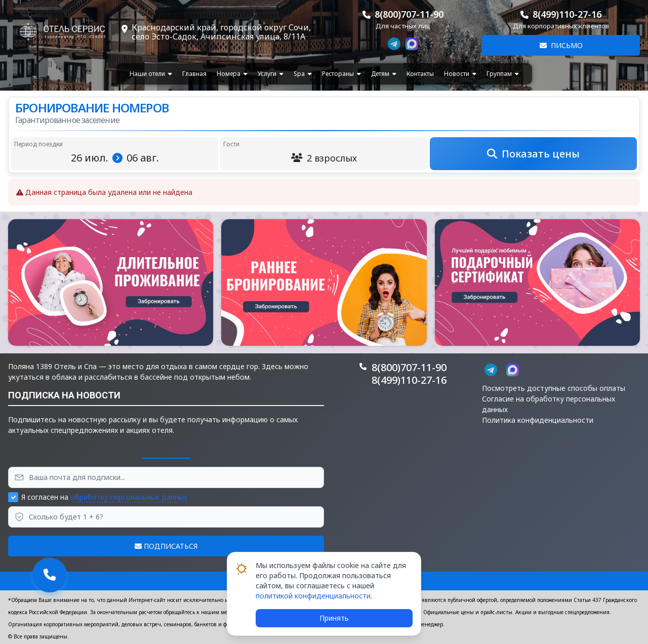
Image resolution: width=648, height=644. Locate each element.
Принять (334, 618)
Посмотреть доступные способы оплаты (554, 388)
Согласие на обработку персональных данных (549, 404)
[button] (111, 283)
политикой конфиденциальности (313, 596)
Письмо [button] (561, 45)
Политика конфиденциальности (538, 420)
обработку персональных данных (129, 497)
